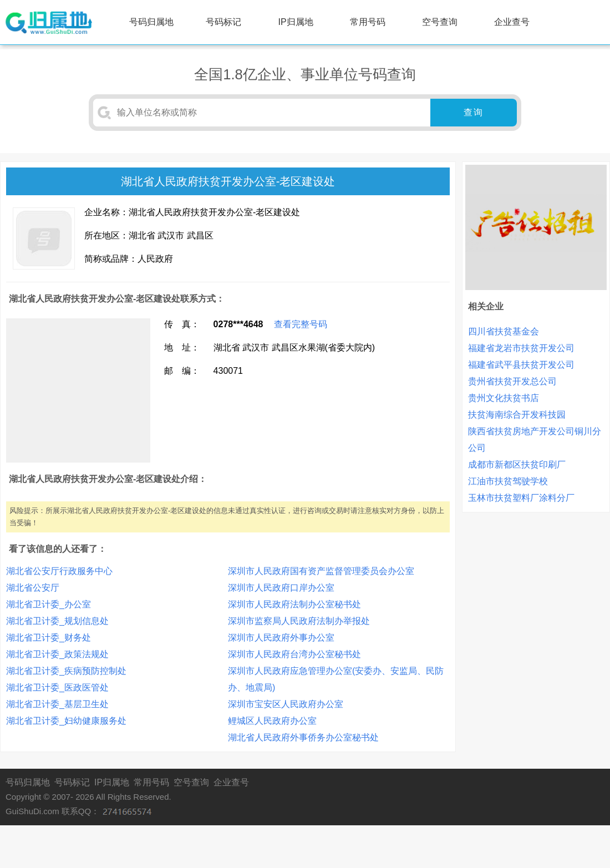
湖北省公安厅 (33, 588)
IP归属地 (296, 22)
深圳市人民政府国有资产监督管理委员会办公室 (321, 571)
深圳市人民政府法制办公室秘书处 (294, 604)
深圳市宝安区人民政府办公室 (286, 704)
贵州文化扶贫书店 (504, 398)
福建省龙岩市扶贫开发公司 (521, 348)
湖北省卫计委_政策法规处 (57, 654)
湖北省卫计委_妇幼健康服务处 (66, 721)
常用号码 (368, 22)
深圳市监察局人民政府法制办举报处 (299, 621)
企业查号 (512, 22)
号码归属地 (151, 22)
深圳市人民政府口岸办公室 (281, 588)
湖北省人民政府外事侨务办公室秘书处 (303, 737)
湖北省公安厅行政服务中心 (59, 571)
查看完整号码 (301, 324)
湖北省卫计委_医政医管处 (57, 687)
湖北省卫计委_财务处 (49, 638)
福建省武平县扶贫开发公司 (521, 365)
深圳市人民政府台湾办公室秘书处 (294, 654)
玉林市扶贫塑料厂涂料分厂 (521, 498)
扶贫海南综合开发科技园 (517, 415)
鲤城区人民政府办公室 (272, 721)
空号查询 (440, 22)
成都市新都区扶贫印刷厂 (517, 465)
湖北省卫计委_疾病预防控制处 (66, 671)
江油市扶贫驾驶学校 (508, 481)
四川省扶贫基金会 (504, 331)
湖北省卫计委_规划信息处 (57, 621)
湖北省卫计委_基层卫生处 (57, 704)
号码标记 (223, 22)
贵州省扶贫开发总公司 (512, 381)
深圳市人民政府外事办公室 (281, 638)
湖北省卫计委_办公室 (49, 604)
